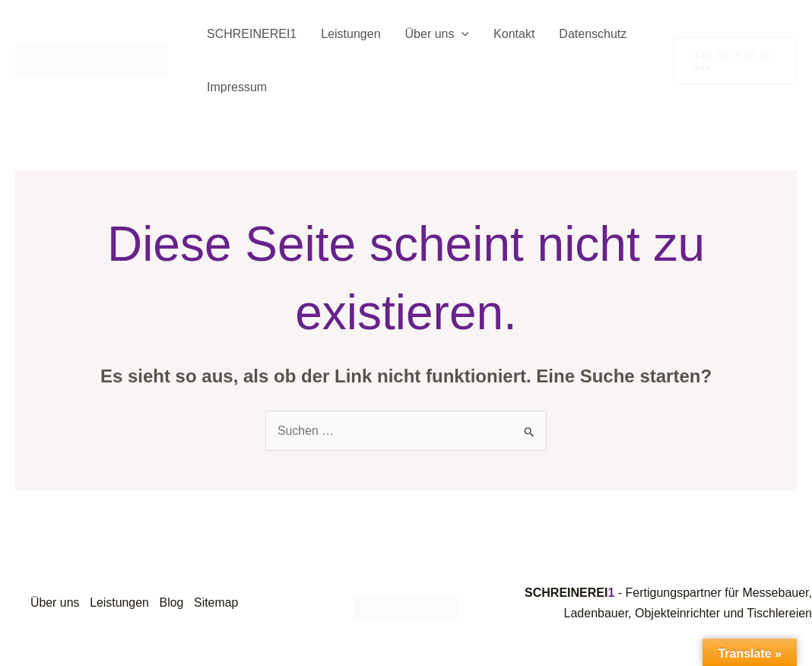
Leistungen (350, 34)
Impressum (237, 87)
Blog (174, 603)
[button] (735, 61)
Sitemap (220, 603)
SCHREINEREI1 (252, 34)
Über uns (438, 34)
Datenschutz (593, 34)
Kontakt (514, 34)
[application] (462, 34)
